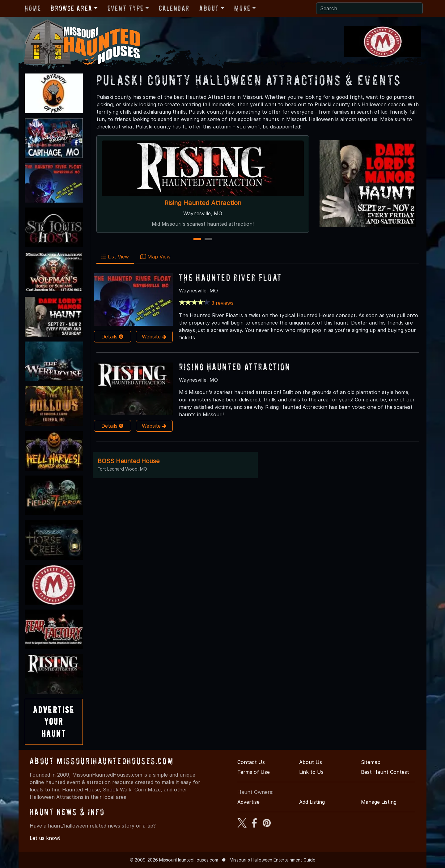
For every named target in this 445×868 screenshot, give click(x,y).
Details (112, 337)
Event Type (126, 8)
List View (115, 257)
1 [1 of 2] (197, 239)
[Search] (369, 8)
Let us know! (45, 838)
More (242, 8)
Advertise (248, 802)
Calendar (174, 8)
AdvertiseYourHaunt (54, 722)
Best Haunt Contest (385, 772)
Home (33, 8)
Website (154, 337)
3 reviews (222, 303)
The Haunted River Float (230, 277)
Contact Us (251, 762)
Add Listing (312, 802)
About (209, 8)
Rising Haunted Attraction (203, 203)
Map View (155, 257)
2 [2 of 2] (208, 239)
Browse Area (71, 8)
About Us (311, 762)
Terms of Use (254, 772)
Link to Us (311, 772)
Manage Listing (379, 802)
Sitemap (371, 762)
